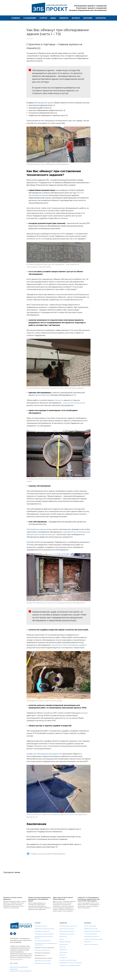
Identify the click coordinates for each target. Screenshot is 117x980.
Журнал (76, 18)
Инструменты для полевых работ (93, 944)
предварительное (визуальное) (76, 534)
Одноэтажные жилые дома (67, 934)
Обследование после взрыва (43, 968)
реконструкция (43, 398)
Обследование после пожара (43, 966)
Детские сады (63, 941)
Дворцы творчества (65, 947)
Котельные (62, 952)
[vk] (15, 939)
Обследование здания (36, 532)
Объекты (64, 18)
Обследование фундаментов (43, 955)
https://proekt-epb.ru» (17, 964)
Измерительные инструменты (92, 936)
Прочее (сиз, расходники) (91, 949)
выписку (84, 715)
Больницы (62, 960)
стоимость (59, 403)
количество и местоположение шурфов (68, 648)
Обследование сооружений (42, 936)
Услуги (43, 18)
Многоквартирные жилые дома (68, 931)
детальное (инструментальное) (42, 537)
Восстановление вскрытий (92, 941)
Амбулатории (63, 957)
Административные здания (67, 936)
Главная (16, 18)
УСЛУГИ (38, 928)
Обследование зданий (41, 931)
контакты (101, 18)
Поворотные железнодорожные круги (70, 970)
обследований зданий (44, 105)
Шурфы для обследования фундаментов (44, 756)
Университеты (64, 962)
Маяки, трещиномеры (90, 931)
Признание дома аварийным (43, 946)
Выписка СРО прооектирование (21, 976)
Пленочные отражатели (91, 939)
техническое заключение (74, 405)
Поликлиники (63, 955)
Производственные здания (67, 939)
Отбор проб (88, 947)
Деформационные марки (91, 934)
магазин (88, 18)
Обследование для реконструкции (44, 939)
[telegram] (11, 939)
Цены (53, 18)
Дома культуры (64, 949)
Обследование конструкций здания (45, 934)
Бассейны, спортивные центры (68, 965)
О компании (30, 18)
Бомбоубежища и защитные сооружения (71, 968)
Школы (61, 944)
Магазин (88, 928)
